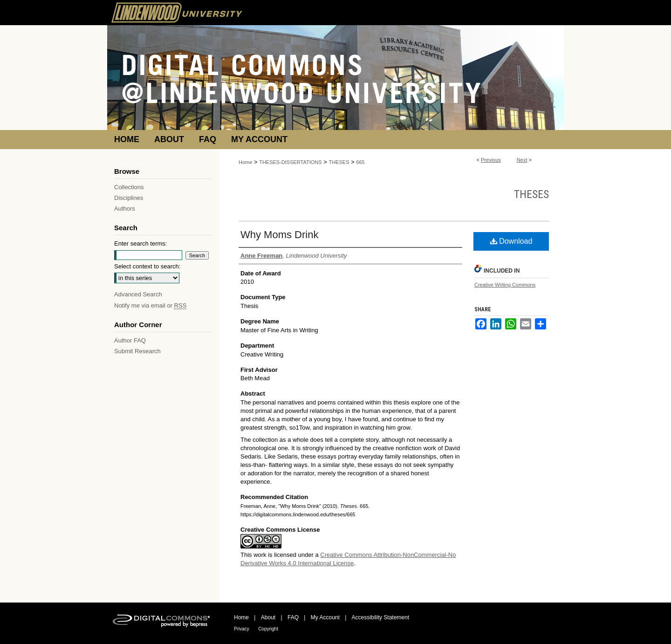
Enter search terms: (140, 243)
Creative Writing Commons (505, 285)
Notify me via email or (150, 305)
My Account (325, 617)
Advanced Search (138, 294)
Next (522, 160)
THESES (339, 162)
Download (511, 241)
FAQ (293, 617)
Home (245, 162)
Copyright (268, 629)
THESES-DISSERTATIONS (290, 162)
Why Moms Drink (279, 235)
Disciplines (129, 198)
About (268, 617)
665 (360, 162)
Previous (491, 160)
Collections (129, 187)
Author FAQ (130, 340)
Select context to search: (147, 266)
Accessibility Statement (380, 617)
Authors (125, 209)
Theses (531, 194)
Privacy (242, 629)
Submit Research (137, 351)
